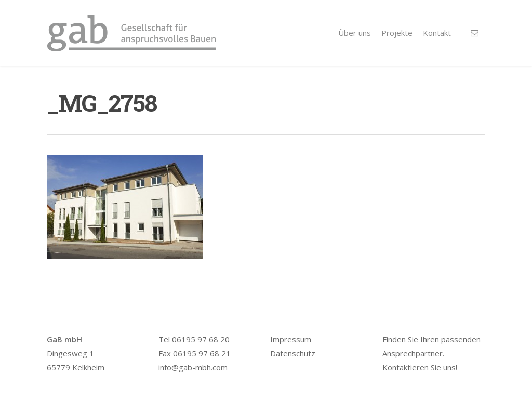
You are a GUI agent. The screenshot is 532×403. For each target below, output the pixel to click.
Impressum (291, 339)
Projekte (397, 33)
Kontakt (437, 33)
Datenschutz (293, 353)
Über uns (355, 33)
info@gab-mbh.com (193, 367)
